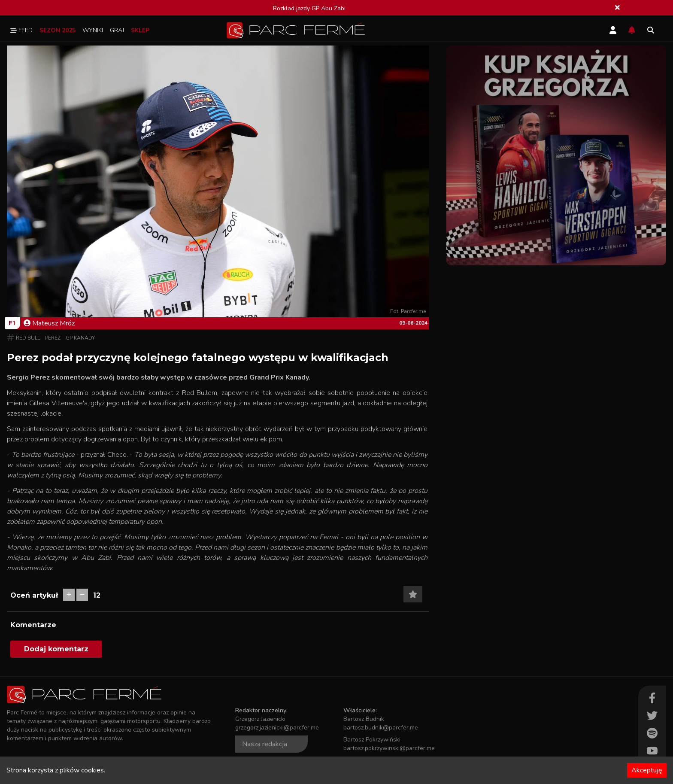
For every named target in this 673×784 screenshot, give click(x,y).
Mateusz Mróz (49, 323)
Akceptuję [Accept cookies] (647, 770)
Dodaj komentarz (56, 649)
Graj (117, 30)
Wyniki (93, 30)
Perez (53, 338)
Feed (21, 30)
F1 (12, 323)
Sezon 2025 (58, 30)
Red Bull (28, 338)
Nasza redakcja (265, 744)
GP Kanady (80, 338)
